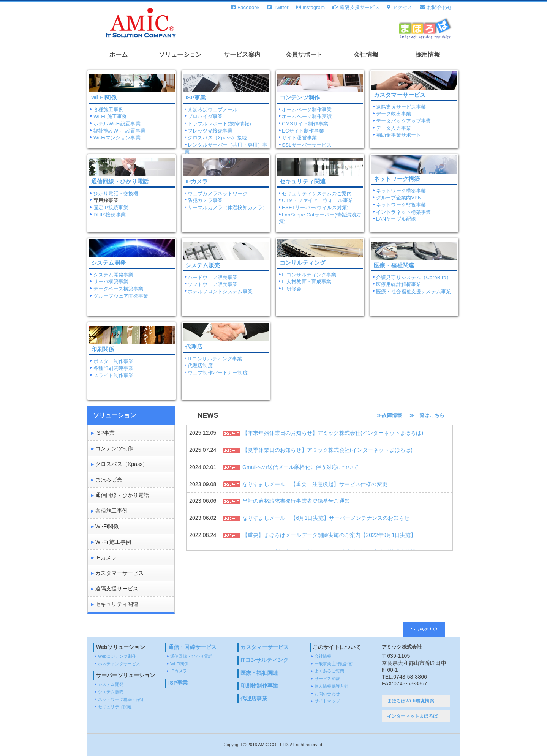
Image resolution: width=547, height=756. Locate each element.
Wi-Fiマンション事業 (117, 138)
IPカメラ (106, 557)
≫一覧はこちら (427, 415)
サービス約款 (327, 679)
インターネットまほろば (413, 716)
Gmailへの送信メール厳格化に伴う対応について (300, 467)
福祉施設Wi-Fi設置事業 (119, 131)
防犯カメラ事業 (205, 200)
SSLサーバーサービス (307, 145)
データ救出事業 (394, 114)
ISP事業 (105, 433)
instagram (311, 7)
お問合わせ (436, 7)
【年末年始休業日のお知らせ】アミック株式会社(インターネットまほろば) (333, 433)
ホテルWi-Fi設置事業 (117, 124)
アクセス (400, 7)
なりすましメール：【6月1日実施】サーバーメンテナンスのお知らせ (326, 518)
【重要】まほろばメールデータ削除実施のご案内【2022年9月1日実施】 (329, 535)
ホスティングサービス (119, 664)
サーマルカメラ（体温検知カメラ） (228, 208)
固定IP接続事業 (111, 208)
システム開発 (111, 684)
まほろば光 (109, 480)
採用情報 (428, 54)
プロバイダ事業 (205, 116)
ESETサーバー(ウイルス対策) (315, 208)
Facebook (245, 7)
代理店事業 (254, 698)
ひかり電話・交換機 (116, 193)
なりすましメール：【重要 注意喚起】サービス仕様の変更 (315, 484)
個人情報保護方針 (331, 686)
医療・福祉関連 (259, 673)
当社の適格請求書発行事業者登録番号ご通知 (296, 501)
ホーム (119, 54)
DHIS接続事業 (110, 215)
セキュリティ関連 (117, 604)
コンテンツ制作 (114, 448)
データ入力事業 (394, 128)
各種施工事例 (108, 110)
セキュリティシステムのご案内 (317, 193)
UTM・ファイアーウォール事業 (317, 200)
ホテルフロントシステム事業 (220, 291)
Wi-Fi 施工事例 (110, 116)
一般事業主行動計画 (334, 664)
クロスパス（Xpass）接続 (217, 138)
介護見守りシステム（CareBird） (414, 277)
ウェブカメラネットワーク (218, 193)
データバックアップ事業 (404, 121)
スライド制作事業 (113, 375)
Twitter (278, 7)
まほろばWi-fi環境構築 (411, 701)
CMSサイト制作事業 (305, 124)
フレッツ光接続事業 (210, 131)
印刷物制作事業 (259, 686)
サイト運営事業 (299, 138)
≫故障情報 (389, 415)
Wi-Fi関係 (107, 526)
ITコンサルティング (264, 660)
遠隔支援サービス (356, 7)
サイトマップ (327, 701)
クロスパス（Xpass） (122, 464)
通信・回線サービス (192, 647)
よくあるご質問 (329, 671)
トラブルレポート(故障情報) (219, 124)
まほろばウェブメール (213, 110)
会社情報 (366, 54)
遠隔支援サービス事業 (401, 107)
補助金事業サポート (398, 135)
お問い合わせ (327, 694)
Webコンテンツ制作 (117, 656)
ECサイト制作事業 (303, 131)
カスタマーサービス (400, 95)
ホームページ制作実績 (307, 116)
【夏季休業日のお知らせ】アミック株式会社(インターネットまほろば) (327, 450)
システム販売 (111, 692)
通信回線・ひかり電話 (122, 495)
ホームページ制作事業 (307, 110)
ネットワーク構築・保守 (121, 699)
